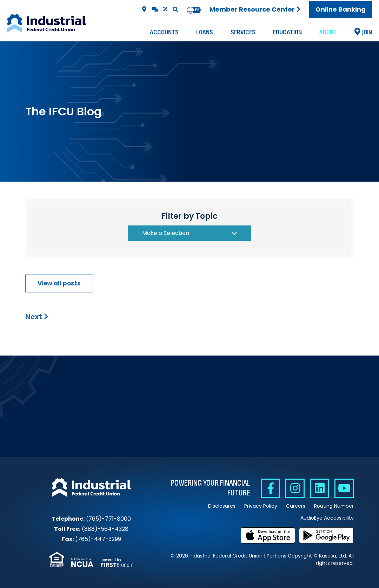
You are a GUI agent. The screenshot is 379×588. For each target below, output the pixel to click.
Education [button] (287, 32)
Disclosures (222, 506)
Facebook (270, 488)
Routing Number (334, 506)
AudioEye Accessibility (327, 518)
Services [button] (243, 32)
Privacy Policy (261, 506)
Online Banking (341, 9)
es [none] (197, 10)
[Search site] (175, 9)
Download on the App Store (268, 535)
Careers (296, 506)
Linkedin (320, 488)
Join (367, 32)
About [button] (328, 32)
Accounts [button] (164, 32)
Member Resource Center (252, 9)
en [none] (191, 10)
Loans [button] (205, 32)
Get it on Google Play (326, 535)
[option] (197, 10)
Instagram (295, 488)
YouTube (344, 488)
